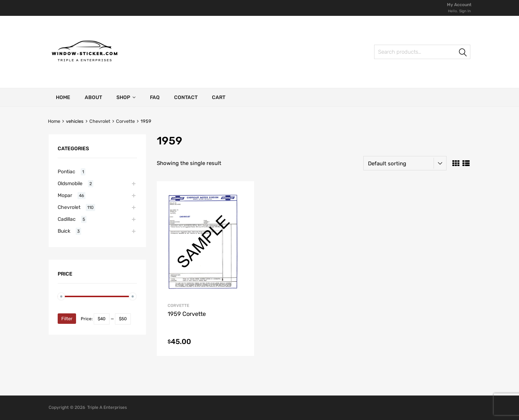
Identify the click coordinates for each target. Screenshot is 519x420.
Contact (186, 97)
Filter (67, 319)
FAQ (155, 97)
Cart (219, 97)
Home (63, 97)
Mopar (65, 195)
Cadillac (67, 219)
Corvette (125, 121)
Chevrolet (100, 121)
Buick (64, 231)
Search (382, 53)
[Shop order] (405, 163)
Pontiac (66, 171)
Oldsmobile (70, 183)
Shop (126, 97)
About (93, 97)
